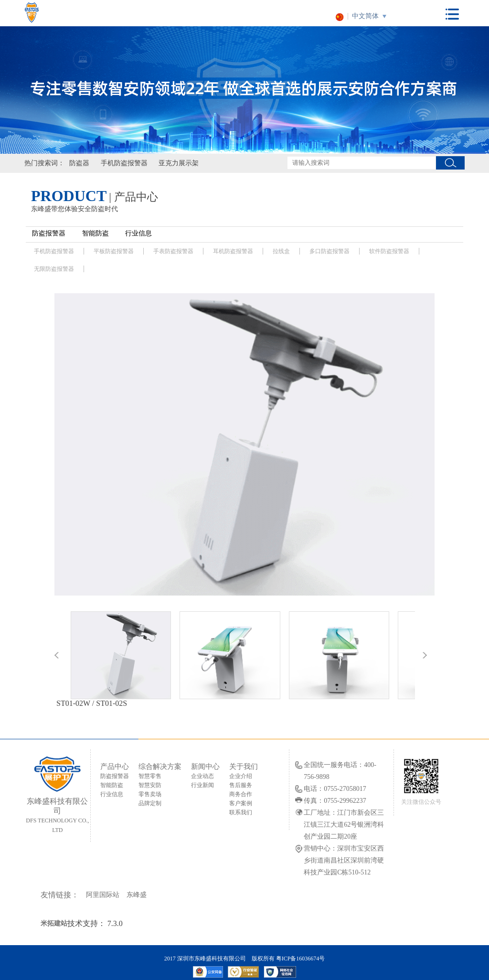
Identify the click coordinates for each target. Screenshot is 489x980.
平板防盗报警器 (114, 251)
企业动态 (202, 776)
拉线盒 (281, 251)
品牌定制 (150, 803)
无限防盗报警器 (54, 269)
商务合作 (241, 794)
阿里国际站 (103, 895)
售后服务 (241, 785)
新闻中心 (205, 767)
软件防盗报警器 (389, 251)
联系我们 (241, 812)
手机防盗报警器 (124, 163)
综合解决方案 (160, 767)
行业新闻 (202, 785)
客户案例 (241, 803)
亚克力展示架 (179, 163)
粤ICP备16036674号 (301, 959)
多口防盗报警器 (330, 251)
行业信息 (138, 233)
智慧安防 (150, 785)
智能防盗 (96, 233)
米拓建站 (54, 923)
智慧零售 (150, 776)
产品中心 (115, 767)
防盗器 (79, 163)
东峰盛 (137, 895)
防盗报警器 (49, 233)
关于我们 (244, 767)
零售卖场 (150, 794)
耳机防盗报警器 (233, 251)
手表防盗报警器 (173, 251)
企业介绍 (241, 776)
